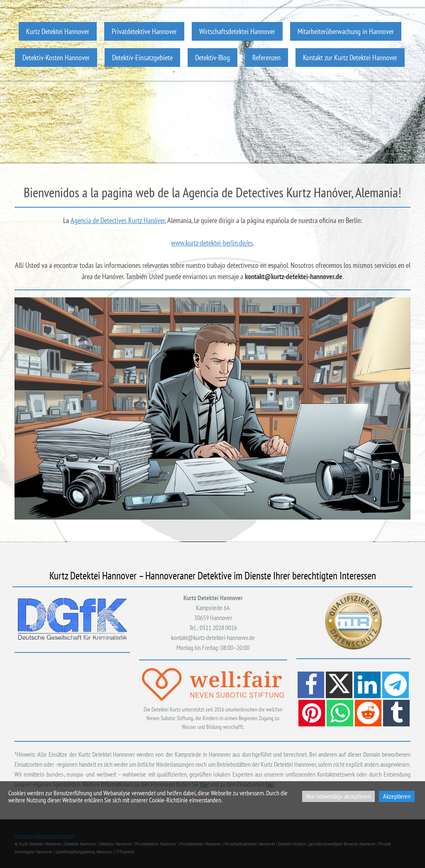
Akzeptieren (397, 796)
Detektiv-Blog (212, 58)
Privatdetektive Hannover (144, 31)
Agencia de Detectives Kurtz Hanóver (118, 220)
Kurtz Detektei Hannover (58, 31)
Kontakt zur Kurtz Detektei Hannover (350, 58)
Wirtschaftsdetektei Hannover (237, 31)
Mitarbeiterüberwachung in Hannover (346, 31)
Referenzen (266, 58)
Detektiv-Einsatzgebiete (142, 58)
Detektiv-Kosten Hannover (56, 58)
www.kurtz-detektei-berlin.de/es (212, 243)
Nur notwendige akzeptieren (338, 796)
